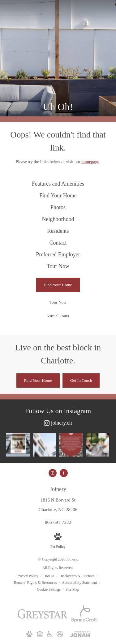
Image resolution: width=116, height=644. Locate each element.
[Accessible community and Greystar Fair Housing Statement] (50, 635)
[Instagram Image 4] (97, 445)
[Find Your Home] (58, 285)
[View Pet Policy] (58, 541)
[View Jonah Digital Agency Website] (80, 635)
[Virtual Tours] (58, 316)
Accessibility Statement (80, 583)
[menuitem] (58, 184)
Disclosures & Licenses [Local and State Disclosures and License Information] (77, 576)
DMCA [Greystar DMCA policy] (49, 576)
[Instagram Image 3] (71, 445)
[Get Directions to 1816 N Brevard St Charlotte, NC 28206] (58, 499)
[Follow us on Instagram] (53, 473)
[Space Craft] (85, 621)
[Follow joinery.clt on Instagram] (58, 423)
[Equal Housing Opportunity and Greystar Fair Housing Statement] (40, 635)
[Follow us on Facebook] (64, 473)
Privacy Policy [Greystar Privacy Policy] (27, 576)
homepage (90, 162)
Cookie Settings (49, 589)
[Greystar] (43, 617)
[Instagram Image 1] (18, 445)
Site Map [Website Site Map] (72, 589)
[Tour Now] (58, 302)
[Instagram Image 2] (45, 445)
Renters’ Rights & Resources (36, 583)
